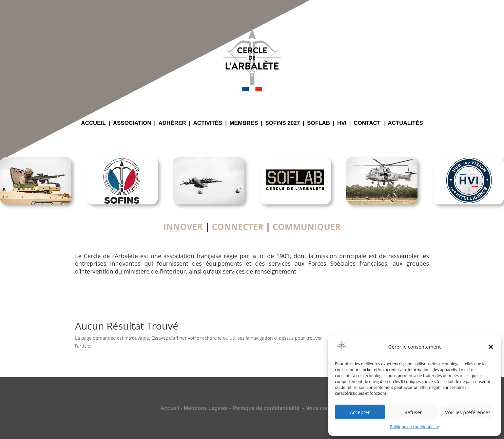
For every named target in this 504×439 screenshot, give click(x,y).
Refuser (413, 412)
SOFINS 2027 (282, 124)
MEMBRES (244, 124)
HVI (342, 124)
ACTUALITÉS (405, 124)
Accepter (360, 412)
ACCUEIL (93, 124)
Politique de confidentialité (414, 427)
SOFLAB (319, 124)
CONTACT (367, 124)
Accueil (170, 408)
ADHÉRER (172, 124)
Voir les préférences (468, 412)
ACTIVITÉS (208, 124)
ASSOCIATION (132, 124)
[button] (491, 347)
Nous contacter (324, 408)
